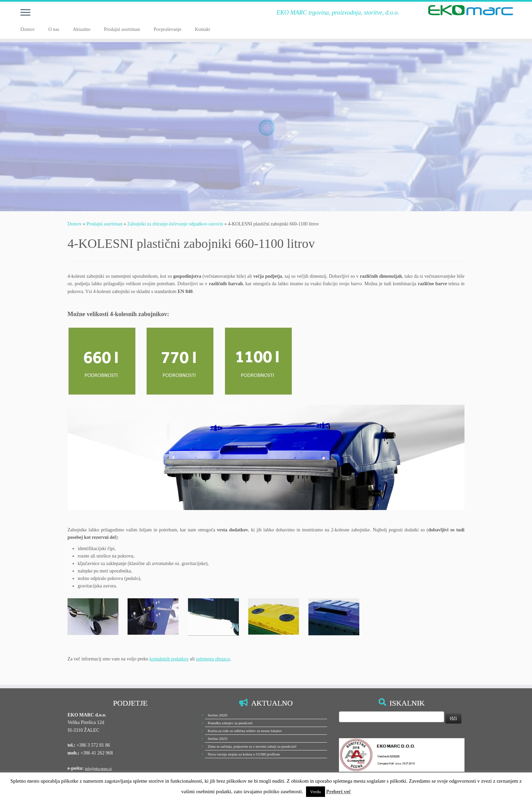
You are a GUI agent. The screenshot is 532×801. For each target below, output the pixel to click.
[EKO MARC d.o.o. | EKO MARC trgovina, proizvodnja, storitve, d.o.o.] (471, 10)
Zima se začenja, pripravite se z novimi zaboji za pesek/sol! (252, 746)
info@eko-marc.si (98, 768)
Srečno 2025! (218, 739)
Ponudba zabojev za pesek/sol (230, 723)
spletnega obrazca (213, 659)
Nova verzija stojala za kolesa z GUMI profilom (244, 754)
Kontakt (202, 29)
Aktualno (81, 29)
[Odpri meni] (25, 13)
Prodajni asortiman (122, 29)
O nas (54, 29)
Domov (27, 29)
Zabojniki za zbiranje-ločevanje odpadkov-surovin (175, 224)
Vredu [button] (316, 792)
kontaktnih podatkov (169, 659)
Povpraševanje (168, 29)
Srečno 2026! (218, 715)
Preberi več (338, 791)
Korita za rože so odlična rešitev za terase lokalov (245, 731)
